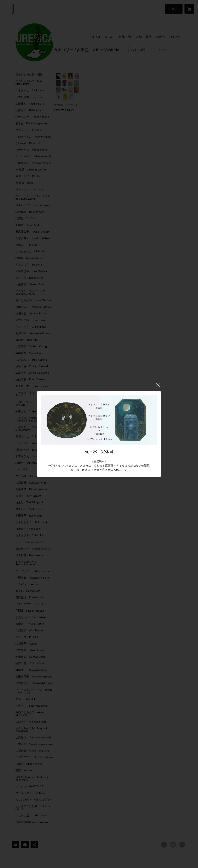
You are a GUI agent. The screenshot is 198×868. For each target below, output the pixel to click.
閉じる (158, 385)
